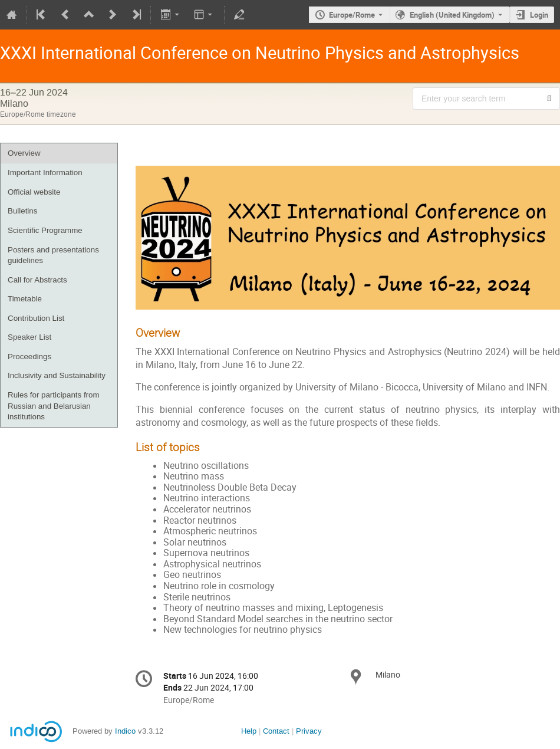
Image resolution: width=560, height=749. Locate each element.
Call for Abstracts (37, 280)
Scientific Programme (45, 230)
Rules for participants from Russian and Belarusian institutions (54, 406)
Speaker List (29, 337)
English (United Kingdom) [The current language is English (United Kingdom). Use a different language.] (452, 15)
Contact (276, 731)
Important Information (45, 173)
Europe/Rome (352, 15)
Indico (125, 731)
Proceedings (29, 357)
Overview (24, 153)
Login (539, 15)
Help (249, 731)
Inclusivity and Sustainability (57, 375)
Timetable (25, 299)
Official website (34, 192)
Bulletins (22, 211)
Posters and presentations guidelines (53, 255)
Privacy (309, 731)
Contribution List (36, 318)
